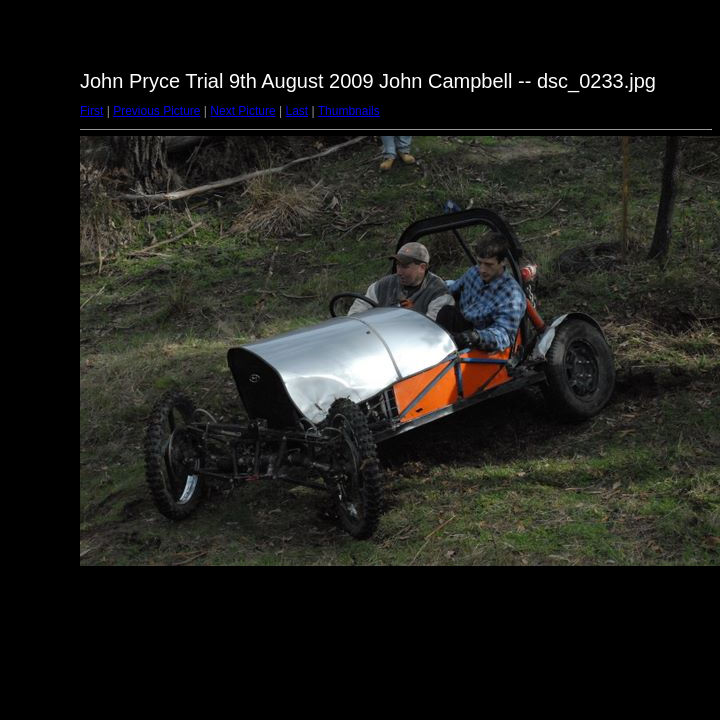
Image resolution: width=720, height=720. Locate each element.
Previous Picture (156, 111)
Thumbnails (349, 111)
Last (296, 111)
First (91, 111)
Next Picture (242, 111)
